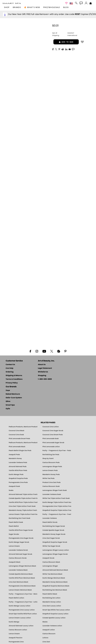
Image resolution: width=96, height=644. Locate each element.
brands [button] (17, 7)
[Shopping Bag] (91, 3)
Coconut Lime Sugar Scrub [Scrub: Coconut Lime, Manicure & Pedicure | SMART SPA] (53, 431)
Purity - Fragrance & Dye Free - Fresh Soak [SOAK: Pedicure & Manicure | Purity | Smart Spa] (57, 514)
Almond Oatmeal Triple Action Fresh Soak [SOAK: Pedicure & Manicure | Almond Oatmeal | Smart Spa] (23, 494)
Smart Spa (10, 405)
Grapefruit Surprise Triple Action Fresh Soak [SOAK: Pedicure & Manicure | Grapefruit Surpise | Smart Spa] (57, 510)
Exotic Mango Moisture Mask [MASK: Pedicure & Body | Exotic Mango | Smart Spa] (54, 578)
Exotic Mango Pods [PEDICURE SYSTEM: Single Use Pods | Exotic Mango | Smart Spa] (16, 474)
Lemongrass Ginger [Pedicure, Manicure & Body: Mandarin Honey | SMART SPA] (50, 566)
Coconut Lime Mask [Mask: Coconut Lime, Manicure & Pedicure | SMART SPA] (16, 431)
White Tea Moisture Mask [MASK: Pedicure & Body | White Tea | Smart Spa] (52, 574)
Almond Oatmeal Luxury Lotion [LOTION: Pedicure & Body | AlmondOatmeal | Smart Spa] (21, 626)
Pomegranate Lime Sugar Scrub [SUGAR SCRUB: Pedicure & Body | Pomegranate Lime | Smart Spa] (21, 538)
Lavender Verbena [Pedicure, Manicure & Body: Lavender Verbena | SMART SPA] (50, 518)
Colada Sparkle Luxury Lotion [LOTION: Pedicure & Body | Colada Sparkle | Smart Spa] (54, 618)
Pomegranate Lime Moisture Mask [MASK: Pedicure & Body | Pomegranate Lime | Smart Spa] (22, 586)
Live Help (10, 368)
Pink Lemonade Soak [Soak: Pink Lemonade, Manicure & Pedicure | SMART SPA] (51, 439)
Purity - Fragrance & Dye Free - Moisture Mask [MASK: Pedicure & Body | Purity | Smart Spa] (23, 594)
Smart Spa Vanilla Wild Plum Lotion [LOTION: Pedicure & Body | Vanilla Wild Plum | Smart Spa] (23, 614)
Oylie (8, 409)
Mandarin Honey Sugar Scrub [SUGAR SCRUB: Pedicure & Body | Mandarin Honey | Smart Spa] (54, 534)
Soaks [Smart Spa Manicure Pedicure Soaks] (11, 490)
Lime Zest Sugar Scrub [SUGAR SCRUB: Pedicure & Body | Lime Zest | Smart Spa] (51, 538)
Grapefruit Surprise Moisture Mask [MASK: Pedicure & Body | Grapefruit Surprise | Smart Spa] (56, 586)
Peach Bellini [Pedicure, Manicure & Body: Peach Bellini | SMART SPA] (14, 526)
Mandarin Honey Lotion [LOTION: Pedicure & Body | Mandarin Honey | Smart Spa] (52, 602)
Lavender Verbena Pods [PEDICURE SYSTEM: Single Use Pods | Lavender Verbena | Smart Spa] (18, 462)
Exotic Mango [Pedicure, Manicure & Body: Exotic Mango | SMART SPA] (14, 622)
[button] (12, 3)
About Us (42, 365)
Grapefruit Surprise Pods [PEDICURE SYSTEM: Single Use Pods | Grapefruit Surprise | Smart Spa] (18, 478)
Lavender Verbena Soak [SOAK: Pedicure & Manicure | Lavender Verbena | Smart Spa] (52, 494)
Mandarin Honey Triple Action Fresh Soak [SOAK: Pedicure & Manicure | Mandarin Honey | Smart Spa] (23, 510)
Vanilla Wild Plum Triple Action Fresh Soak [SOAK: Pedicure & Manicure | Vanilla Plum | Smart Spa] (23, 502)
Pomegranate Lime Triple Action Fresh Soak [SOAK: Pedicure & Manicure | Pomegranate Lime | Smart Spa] (57, 506)
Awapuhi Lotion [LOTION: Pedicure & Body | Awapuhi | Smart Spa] (49, 630)
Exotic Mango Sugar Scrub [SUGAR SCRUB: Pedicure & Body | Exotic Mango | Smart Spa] (19, 542)
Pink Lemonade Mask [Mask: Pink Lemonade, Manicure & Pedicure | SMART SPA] (17, 447)
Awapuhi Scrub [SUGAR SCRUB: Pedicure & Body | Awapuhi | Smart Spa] (48, 558)
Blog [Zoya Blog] (66, 7)
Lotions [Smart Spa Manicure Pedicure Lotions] (45, 638)
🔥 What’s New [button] (32, 7)
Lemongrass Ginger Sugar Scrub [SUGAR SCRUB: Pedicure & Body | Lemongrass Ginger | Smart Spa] (55, 554)
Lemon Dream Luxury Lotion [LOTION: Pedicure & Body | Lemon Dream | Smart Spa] (20, 618)
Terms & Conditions (14, 379)
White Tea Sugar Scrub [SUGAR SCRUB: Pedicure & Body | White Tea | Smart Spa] (51, 546)
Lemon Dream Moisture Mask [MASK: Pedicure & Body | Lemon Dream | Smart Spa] (20, 590)
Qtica (8, 401)
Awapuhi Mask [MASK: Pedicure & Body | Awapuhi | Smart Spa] (15, 562)
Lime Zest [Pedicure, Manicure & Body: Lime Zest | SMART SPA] (46, 642)
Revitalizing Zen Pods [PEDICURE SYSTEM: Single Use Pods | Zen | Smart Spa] (51, 455)
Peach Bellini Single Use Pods (20, 451)
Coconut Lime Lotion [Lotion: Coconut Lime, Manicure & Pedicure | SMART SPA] (51, 427)
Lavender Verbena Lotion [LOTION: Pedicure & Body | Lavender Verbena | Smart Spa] (52, 626)
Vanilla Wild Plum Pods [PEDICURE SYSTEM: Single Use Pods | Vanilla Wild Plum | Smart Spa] (18, 470)
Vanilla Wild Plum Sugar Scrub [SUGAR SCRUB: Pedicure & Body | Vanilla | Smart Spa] (21, 530)
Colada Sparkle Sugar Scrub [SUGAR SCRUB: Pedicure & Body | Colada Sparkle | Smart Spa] (53, 530)
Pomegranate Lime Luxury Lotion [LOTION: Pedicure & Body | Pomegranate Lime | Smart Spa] (22, 610)
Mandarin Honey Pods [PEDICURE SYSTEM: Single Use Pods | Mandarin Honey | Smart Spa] (51, 474)
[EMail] (70, 49)
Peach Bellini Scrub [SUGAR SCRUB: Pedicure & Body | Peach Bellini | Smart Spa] (50, 522)
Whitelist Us (43, 372)
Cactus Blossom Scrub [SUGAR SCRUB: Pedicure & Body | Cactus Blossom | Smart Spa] (18, 558)
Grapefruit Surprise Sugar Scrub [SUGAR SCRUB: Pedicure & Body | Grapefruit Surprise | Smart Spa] (55, 542)
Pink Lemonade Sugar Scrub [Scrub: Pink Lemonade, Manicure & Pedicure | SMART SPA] (53, 443)
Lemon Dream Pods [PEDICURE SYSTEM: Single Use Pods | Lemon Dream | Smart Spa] (50, 470)
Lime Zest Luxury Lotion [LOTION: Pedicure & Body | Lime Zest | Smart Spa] (52, 606)
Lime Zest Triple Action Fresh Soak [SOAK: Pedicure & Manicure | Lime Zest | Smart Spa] (22, 506)
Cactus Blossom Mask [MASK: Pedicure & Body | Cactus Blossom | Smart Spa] (51, 562)
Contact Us (10, 365)
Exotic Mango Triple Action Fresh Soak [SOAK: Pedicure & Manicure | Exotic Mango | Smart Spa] (57, 502)
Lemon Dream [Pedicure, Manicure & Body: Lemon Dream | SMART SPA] (14, 634)
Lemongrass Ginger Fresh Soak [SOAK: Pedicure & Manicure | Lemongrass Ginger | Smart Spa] (55, 490)
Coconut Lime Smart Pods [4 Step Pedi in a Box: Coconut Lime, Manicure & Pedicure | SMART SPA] (53, 435)
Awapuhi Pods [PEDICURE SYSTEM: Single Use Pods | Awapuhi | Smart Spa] (14, 455)
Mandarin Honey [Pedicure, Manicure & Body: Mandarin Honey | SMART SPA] (15, 458)
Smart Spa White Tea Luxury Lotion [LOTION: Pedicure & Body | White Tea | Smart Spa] (56, 610)
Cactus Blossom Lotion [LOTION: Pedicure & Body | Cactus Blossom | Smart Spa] (18, 630)
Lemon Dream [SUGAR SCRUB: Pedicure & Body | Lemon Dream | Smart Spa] (14, 546)
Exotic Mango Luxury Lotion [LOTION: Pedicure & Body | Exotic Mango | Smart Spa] (20, 606)
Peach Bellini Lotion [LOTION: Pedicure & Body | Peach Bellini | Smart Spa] (16, 598)
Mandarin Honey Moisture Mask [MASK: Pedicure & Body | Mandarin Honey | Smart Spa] (55, 582)
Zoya (8, 390)
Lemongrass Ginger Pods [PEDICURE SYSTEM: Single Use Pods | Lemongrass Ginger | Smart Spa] (52, 467)
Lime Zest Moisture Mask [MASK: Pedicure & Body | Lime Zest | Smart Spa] (18, 582)
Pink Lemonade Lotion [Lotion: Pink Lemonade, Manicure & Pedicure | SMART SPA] (51, 447)
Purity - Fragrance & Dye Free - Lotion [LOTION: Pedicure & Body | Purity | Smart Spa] (23, 602)
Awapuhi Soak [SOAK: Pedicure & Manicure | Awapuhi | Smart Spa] (14, 486)
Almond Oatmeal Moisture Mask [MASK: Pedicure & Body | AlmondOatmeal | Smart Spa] (55, 570)
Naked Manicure (13, 394)
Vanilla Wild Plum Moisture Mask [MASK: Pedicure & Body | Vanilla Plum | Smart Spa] (22, 578)
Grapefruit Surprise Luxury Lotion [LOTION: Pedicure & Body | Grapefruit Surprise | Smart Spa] (55, 614)
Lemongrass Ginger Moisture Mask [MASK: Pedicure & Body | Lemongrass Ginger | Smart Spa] (22, 566)
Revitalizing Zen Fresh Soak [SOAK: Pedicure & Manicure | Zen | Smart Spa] (19, 518)
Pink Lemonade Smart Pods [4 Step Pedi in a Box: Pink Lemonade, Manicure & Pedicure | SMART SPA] (19, 439)
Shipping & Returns (14, 376)
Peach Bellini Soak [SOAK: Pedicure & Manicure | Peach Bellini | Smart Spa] (16, 522)
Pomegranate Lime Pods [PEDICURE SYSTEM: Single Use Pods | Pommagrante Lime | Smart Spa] (18, 482)
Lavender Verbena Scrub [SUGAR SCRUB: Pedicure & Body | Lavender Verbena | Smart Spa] (18, 550)
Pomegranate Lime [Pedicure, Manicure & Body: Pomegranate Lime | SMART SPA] (16, 642)
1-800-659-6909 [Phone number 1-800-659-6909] (45, 379)
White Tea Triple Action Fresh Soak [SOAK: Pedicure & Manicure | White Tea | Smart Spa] (56, 498)
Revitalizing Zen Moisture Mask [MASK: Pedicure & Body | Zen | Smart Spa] (55, 590)
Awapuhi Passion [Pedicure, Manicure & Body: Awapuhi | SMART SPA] (16, 638)
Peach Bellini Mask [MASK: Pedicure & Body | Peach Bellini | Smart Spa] (50, 594)
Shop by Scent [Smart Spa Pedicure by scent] (48, 458)
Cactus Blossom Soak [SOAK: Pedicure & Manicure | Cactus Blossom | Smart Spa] (51, 486)
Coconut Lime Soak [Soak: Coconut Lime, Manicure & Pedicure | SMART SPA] (16, 435)
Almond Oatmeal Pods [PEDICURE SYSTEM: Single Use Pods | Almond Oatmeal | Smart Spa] (18, 467)
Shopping (42, 376)
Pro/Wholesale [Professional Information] (52, 7)
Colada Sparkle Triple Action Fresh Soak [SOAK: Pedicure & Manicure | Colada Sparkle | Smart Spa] (23, 498)
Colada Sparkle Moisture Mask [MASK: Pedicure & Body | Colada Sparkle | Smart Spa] (21, 574)
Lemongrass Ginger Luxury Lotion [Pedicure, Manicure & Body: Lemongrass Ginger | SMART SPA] (56, 550)
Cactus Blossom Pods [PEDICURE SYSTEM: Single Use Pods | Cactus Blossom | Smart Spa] (51, 462)
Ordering (10, 372)
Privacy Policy (12, 383)
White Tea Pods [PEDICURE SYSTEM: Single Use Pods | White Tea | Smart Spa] (49, 478)
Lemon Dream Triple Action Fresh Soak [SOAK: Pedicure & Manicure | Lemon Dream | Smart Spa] (23, 514)
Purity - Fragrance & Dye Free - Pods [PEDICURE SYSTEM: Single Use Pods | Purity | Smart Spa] (57, 451)
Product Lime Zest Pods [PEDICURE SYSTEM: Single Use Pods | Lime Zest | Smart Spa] (52, 482)
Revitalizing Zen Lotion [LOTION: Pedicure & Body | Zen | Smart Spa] (51, 598)
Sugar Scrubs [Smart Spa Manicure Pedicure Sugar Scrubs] (14, 534)
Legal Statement (45, 368)
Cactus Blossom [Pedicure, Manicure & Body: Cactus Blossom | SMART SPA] (49, 634)
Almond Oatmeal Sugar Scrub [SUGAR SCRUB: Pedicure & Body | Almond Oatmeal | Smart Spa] (20, 554)
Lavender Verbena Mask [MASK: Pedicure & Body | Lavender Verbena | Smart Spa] (18, 570)
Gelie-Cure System (14, 398)
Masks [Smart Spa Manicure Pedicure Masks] (45, 622)
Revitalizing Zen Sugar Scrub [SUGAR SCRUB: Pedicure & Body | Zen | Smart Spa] (54, 526)
